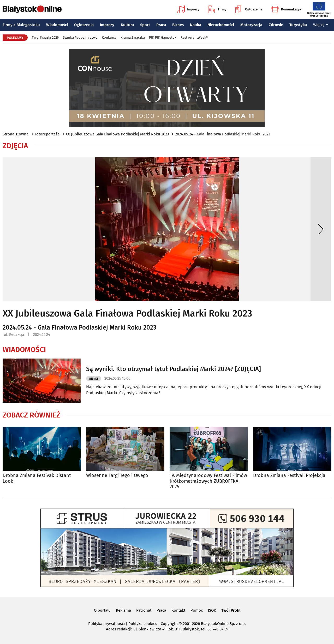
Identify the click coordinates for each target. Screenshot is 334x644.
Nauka (196, 25)
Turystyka (298, 25)
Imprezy (188, 9)
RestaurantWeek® (194, 37)
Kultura (127, 25)
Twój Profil (231, 610)
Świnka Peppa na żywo (80, 37)
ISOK (212, 610)
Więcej (321, 25)
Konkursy (109, 37)
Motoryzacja (251, 25)
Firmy (217, 9)
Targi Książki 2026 (45, 37)
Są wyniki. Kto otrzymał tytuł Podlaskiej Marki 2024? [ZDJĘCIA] (174, 369)
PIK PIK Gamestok (163, 37)
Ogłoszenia (249, 9)
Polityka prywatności (106, 624)
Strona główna (16, 134)
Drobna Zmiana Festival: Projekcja (289, 476)
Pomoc (197, 610)
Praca (161, 25)
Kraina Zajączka (133, 37)
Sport (145, 25)
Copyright (169, 624)
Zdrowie (276, 25)
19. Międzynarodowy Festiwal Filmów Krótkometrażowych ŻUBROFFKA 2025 (208, 481)
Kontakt (178, 610)
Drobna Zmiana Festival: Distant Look (37, 478)
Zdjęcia (15, 146)
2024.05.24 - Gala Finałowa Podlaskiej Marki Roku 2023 (223, 134)
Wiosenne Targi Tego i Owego (117, 476)
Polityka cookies (143, 624)
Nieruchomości (221, 25)
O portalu (102, 610)
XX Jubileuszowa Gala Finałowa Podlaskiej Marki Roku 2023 (117, 134)
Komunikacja (286, 9)
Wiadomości (57, 25)
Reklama (123, 610)
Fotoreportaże (47, 134)
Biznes (178, 25)
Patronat (144, 610)
